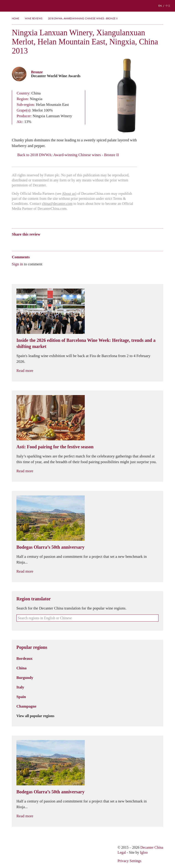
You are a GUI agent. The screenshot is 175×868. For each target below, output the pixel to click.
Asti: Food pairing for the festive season (55, 447)
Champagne (26, 706)
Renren (49, 242)
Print (74, 242)
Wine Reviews (34, 18)
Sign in (17, 264)
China (21, 668)
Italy (20, 687)
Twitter (58, 242)
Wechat (23, 242)
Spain (21, 697)
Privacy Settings (129, 861)
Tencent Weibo (32, 242)
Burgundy (25, 678)
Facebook (66, 242)
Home (15, 18)
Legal (122, 852)
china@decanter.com (57, 204)
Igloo (144, 852)
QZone (41, 242)
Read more (28, 371)
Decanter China (87, 6)
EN (160, 6)
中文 (168, 6)
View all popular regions (38, 716)
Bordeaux (24, 658)
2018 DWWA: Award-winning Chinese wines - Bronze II (83, 18)
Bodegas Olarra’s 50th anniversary (50, 547)
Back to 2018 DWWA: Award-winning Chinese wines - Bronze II (65, 155)
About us (69, 194)
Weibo (14, 242)
